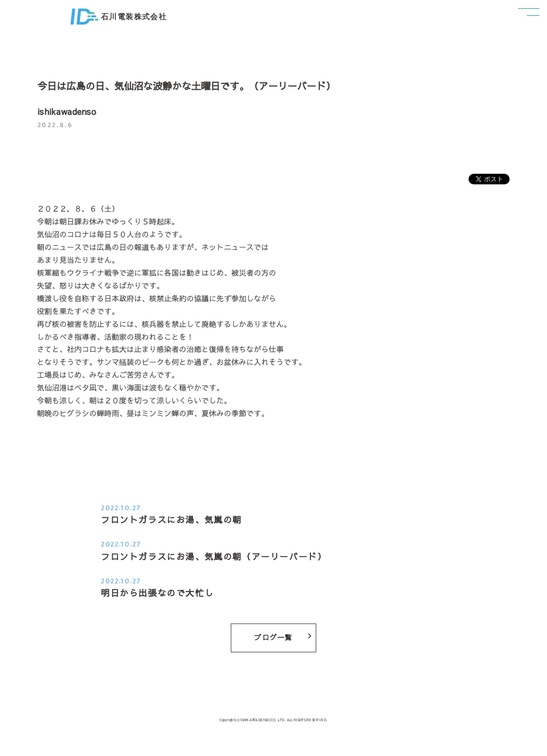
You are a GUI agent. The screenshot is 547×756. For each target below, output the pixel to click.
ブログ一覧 (283, 638)
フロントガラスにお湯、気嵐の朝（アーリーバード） (214, 556)
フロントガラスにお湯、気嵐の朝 (171, 519)
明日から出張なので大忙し (157, 593)
